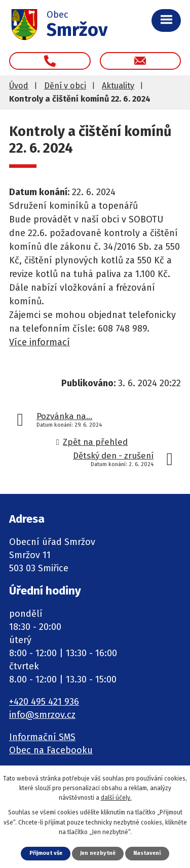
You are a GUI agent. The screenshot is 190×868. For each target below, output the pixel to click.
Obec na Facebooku (51, 750)
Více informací (40, 342)
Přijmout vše (46, 853)
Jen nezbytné (98, 853)
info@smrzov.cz (42, 715)
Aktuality (118, 86)
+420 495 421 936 (44, 702)
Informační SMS (42, 737)
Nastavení (147, 853)
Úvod (19, 86)
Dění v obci (65, 86)
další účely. (116, 798)
